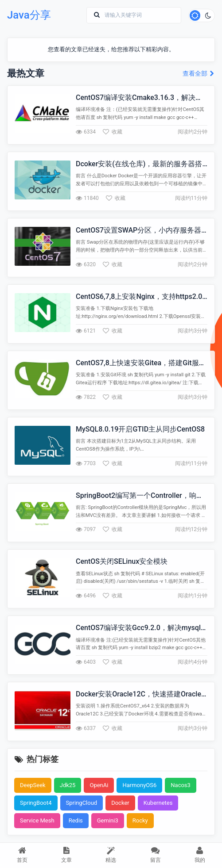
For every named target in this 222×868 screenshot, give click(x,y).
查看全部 (199, 74)
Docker (120, 803)
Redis (76, 820)
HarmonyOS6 (139, 785)
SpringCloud (82, 803)
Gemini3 (108, 820)
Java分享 (29, 15)
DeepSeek (33, 785)
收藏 (113, 132)
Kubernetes (158, 803)
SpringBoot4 (36, 803)
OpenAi (99, 785)
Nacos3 (181, 785)
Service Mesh (37, 820)
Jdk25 (68, 785)
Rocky (140, 820)
